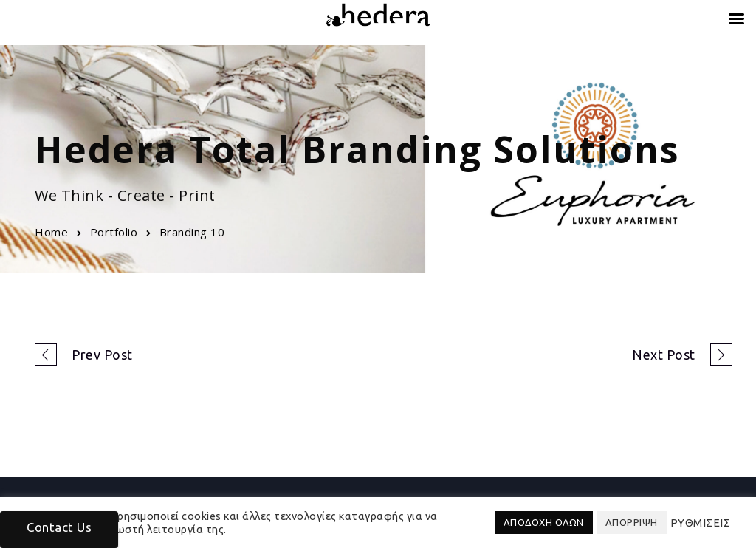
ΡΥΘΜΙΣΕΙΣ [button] (701, 523)
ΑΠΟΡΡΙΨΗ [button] (632, 522)
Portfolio (114, 232)
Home (51, 232)
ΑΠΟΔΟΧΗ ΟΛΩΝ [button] (544, 522)
